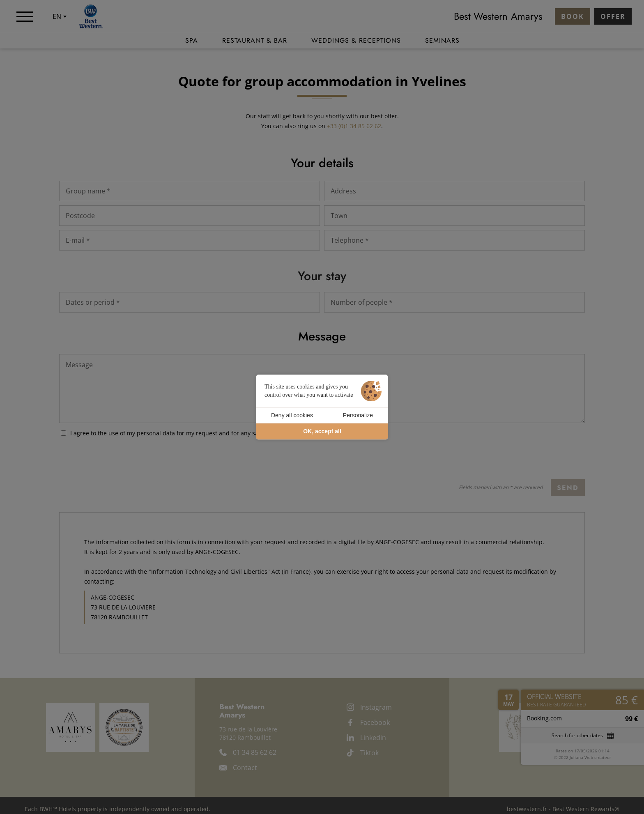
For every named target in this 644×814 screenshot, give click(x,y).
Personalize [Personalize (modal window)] (358, 415)
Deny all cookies (292, 415)
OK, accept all (322, 431)
